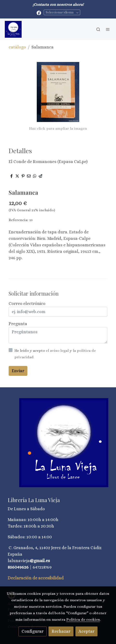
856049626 (18, 567)
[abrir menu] (108, 29)
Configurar (33, 631)
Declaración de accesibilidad (36, 578)
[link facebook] (39, 13)
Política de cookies (83, 620)
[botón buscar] (98, 29)
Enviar (18, 371)
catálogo (17, 47)
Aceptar (86, 631)
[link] (13, 29)
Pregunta (18, 324)
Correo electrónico (27, 304)
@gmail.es (40, 561)
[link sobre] (58, 446)
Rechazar (61, 631)
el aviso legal (58, 351)
